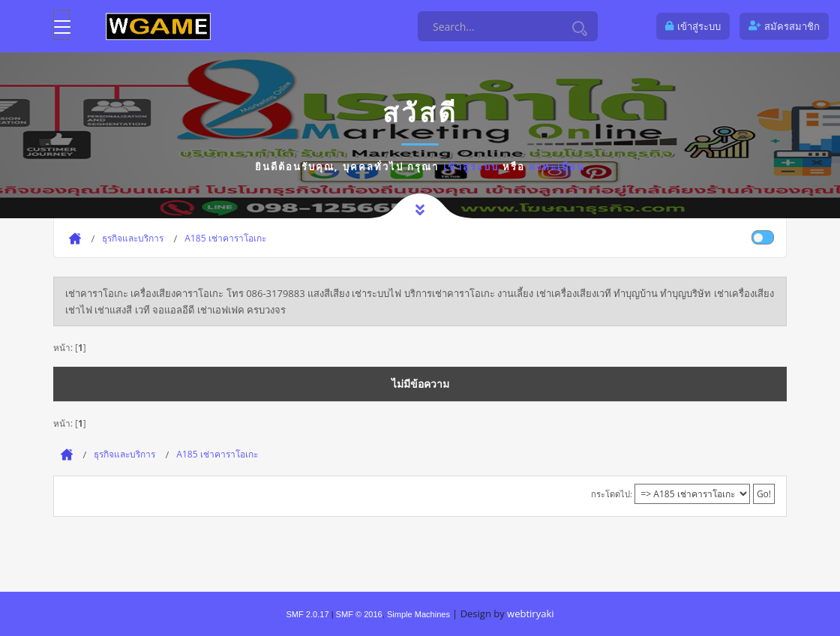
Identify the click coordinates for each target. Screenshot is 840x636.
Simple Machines (418, 614)
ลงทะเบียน (557, 166)
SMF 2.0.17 (307, 614)
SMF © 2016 (359, 614)
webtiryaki (530, 613)
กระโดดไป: (612, 494)
